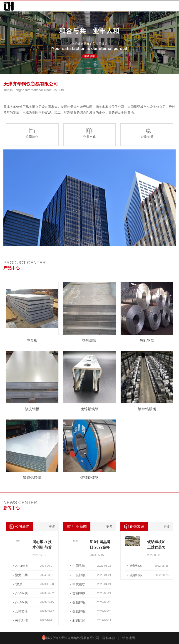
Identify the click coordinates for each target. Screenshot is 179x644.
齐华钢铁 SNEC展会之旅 (21, 595)
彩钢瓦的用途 (79, 622)
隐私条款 (109, 638)
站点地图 (129, 638)
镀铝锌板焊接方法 (79, 604)
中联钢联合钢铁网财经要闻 (79, 585)
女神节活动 (21, 613)
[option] (89, 43)
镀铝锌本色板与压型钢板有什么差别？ (136, 567)
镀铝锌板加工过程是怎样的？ (156, 547)
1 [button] (80, 68)
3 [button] (99, 68)
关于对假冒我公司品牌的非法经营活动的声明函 (21, 622)
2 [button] (89, 68)
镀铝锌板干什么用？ (79, 613)
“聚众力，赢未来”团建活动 (21, 585)
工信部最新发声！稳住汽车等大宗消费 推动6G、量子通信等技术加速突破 (79, 576)
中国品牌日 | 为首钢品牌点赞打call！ (79, 567)
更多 (52, 527)
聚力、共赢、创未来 (21, 576)
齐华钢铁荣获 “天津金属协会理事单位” (21, 604)
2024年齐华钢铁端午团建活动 (22, 567)
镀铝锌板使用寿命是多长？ (136, 576)
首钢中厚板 (79, 595)
